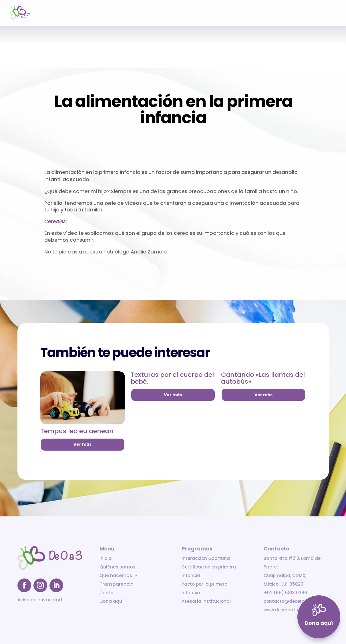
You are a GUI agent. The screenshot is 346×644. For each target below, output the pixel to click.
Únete (302, 13)
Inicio (163, 13)
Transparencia (273, 13)
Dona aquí (326, 13)
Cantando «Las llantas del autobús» (263, 378)
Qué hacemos (230, 13)
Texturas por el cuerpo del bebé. (172, 378)
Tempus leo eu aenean (77, 431)
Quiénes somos (192, 13)
